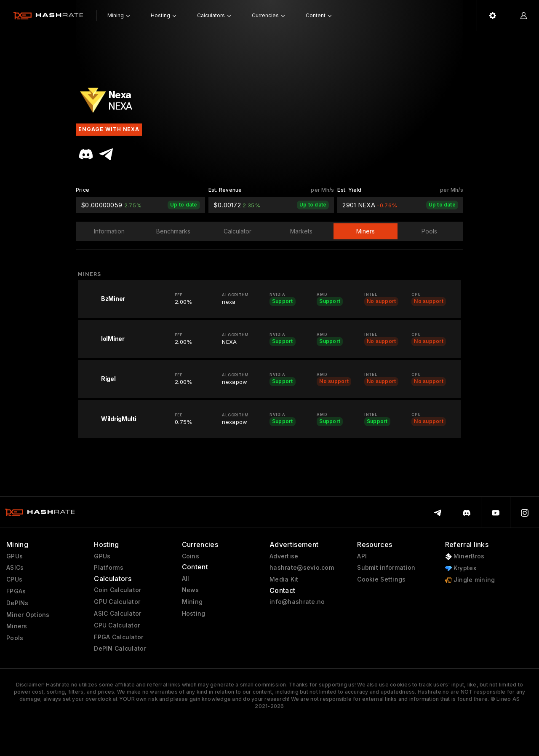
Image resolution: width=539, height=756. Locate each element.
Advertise (284, 556)
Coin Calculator (117, 590)
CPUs (14, 579)
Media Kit (284, 579)
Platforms (109, 568)
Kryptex (461, 568)
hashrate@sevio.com (302, 568)
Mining (192, 602)
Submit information (386, 568)
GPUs (15, 556)
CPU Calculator (117, 625)
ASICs (15, 568)
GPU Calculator (117, 602)
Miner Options (28, 615)
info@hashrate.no (297, 602)
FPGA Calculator (119, 637)
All (186, 579)
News (191, 590)
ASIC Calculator (117, 614)
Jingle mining (470, 580)
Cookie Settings (381, 579)
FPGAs (16, 591)
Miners (17, 626)
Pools (15, 638)
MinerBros (465, 556)
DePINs (17, 603)
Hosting (194, 614)
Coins (191, 556)
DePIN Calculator (120, 649)
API (362, 556)
